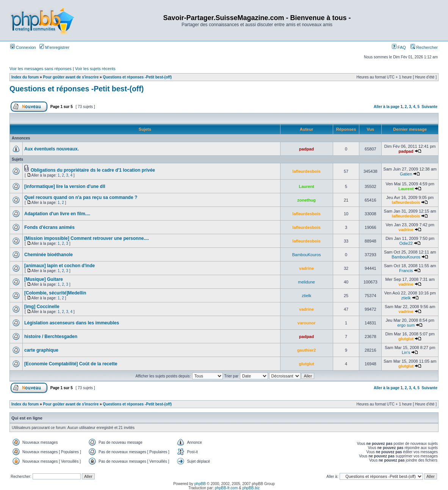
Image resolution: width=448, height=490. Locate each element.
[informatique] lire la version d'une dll (65, 186)
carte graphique (41, 350)
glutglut (406, 339)
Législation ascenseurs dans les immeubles (72, 323)
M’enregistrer (54, 47)
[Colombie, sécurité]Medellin (55, 293)
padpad (306, 149)
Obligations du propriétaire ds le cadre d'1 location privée (93, 170)
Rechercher (424, 47)
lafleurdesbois (306, 171)
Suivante (429, 107)
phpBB (200, 484)
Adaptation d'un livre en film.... (57, 214)
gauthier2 (307, 350)
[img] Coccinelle (42, 307)
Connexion (23, 47)
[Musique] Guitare (44, 279)
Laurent (306, 186)
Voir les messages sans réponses (41, 69)
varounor (307, 323)
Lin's (406, 352)
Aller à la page (387, 107)
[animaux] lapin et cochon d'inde (60, 266)
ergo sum (406, 325)
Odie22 (406, 243)
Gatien (406, 174)
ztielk (306, 296)
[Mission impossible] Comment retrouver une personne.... (87, 238)
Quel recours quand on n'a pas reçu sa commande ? (81, 197)
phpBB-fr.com (226, 488)
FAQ (399, 47)
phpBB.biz (251, 488)
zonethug (306, 200)
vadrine (406, 230)
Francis (406, 271)
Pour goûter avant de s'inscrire (71, 77)
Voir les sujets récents (95, 69)
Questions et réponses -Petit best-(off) (137, 77)
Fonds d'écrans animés (49, 227)
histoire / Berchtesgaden (51, 337)
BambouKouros (307, 255)
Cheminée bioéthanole (49, 255)
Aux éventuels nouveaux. (52, 149)
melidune (306, 282)
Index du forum (25, 77)
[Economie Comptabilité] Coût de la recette (71, 364)
